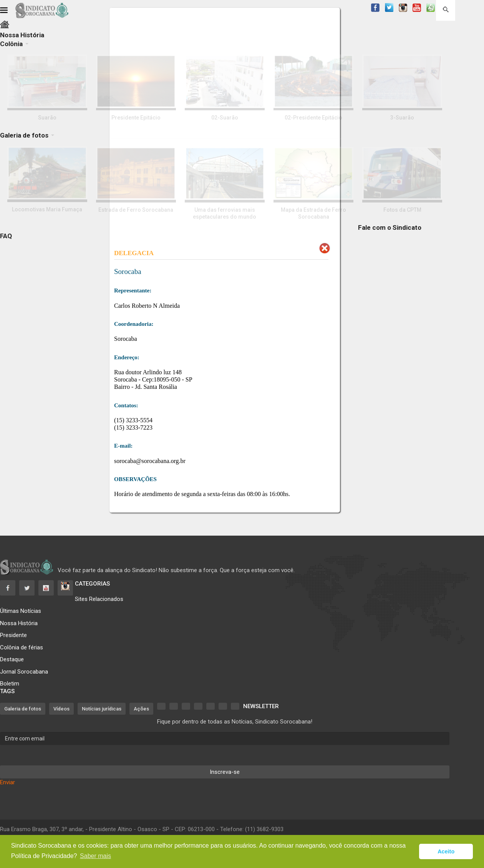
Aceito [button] (446, 851)
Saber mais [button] (95, 856)
